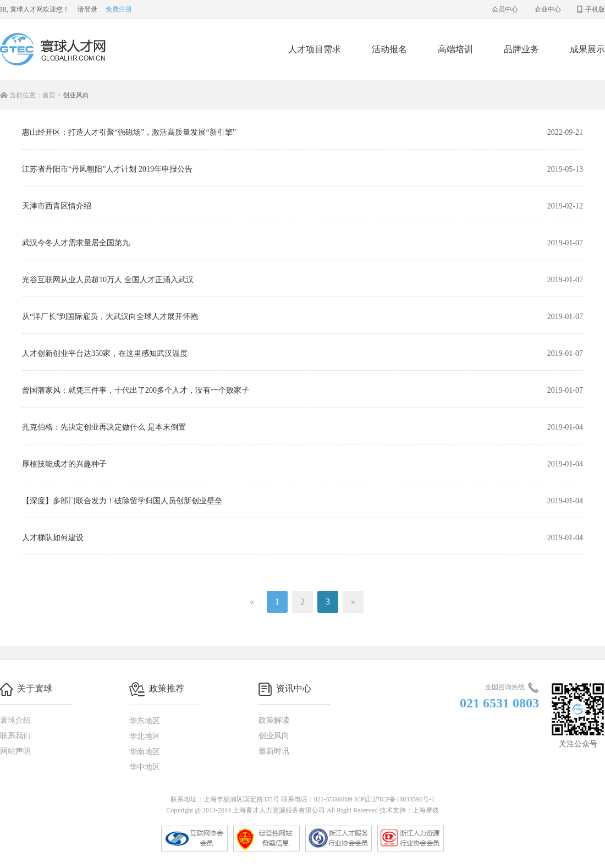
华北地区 (145, 736)
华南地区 (145, 752)
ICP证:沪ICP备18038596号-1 (395, 799)
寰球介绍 (15, 720)
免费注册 (119, 9)
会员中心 (505, 9)
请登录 (87, 9)
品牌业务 (521, 49)
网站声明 (15, 751)
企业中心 (548, 9)
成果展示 (587, 49)
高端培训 (455, 49)
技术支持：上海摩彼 (409, 810)
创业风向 (274, 736)
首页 (49, 95)
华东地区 (145, 721)
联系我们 (15, 736)
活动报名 (389, 49)
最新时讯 (274, 751)
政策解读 (274, 720)
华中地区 (145, 767)
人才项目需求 (315, 49)
